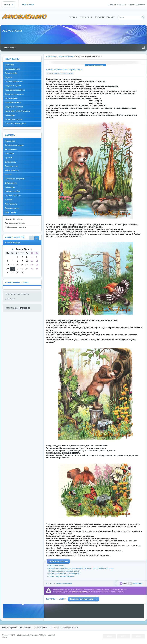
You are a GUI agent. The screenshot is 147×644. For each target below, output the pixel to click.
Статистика (54, 628)
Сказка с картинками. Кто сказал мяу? (64, 574)
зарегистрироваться (81, 592)
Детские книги (11, 183)
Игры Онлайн (11, 212)
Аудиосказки (10, 141)
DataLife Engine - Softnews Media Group (25, 17)
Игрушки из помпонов (14, 107)
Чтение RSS (143, 48)
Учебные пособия (13, 191)
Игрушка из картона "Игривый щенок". (64, 571)
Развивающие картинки (15, 90)
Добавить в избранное (116, 4)
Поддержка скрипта (70, 628)
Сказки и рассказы (13, 196)
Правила (111, 17)
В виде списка (31, 238)
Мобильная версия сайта (16, 227)
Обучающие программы (15, 179)
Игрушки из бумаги (13, 86)
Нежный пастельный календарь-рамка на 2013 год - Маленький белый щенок (81, 568)
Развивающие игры (13, 103)
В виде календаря (37, 238)
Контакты (99, 17)
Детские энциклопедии (15, 145)
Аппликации (10, 187)
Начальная (10, 65)
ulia (56, 73)
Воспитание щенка (56, 566)
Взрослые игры (11, 166)
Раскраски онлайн (13, 69)
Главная (73, 17)
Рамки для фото (12, 170)
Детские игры (11, 162)
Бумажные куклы (12, 208)
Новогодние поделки (14, 119)
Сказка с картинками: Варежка (61, 576)
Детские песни (11, 149)
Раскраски (9, 154)
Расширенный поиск (14, 219)
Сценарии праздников (14, 94)
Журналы (9, 200)
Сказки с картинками (64, 583)
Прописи (9, 158)
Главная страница (10, 628)
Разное (8, 175)
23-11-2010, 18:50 (66, 73)
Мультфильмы (11, 204)
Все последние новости (15, 223)
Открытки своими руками (16, 124)
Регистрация (28, 5)
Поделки (9, 77)
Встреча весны (11, 98)
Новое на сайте (40, 628)
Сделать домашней (137, 4)
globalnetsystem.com (30, 635)
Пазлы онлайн (11, 73)
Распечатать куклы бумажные (18, 111)
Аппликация (10, 115)
